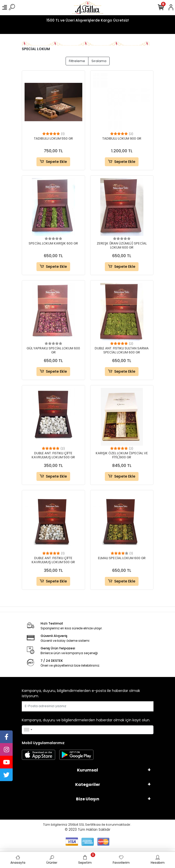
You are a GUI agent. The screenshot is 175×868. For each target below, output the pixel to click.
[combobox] (28, 730)
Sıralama (99, 61)
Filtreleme (77, 61)
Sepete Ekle (53, 162)
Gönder (141, 706)
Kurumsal (87, 770)
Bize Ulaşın (88, 799)
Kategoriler (88, 785)
